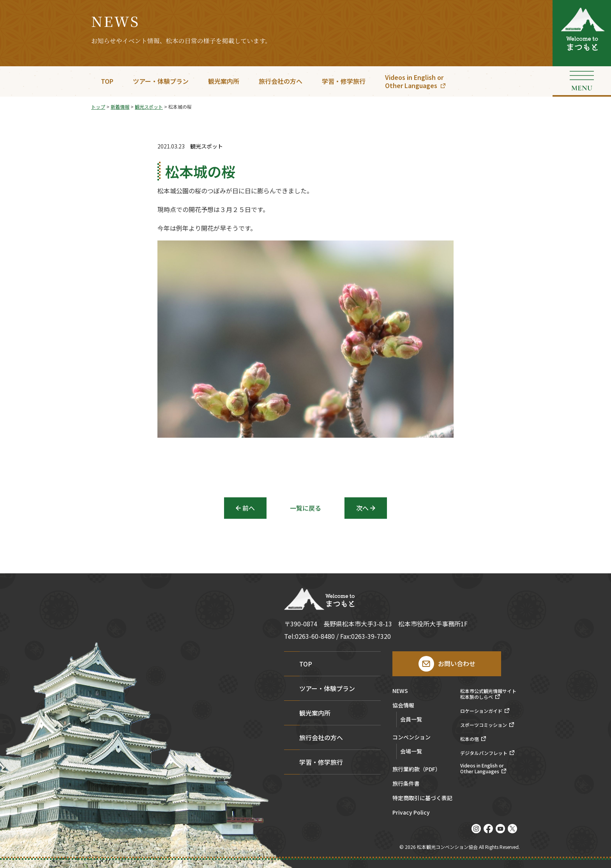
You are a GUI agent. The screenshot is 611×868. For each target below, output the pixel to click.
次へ (362, 508)
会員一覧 (411, 719)
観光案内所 (224, 81)
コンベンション (411, 738)
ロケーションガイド (481, 711)
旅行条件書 (406, 784)
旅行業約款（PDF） (417, 770)
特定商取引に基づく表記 (422, 798)
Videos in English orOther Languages (414, 81)
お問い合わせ (457, 663)
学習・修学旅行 (344, 81)
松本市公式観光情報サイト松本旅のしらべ (488, 694)
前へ (249, 508)
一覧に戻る (305, 508)
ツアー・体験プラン (161, 81)
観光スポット (207, 146)
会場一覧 (411, 751)
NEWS (400, 691)
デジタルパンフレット (484, 753)
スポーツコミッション (484, 725)
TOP (107, 81)
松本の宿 (470, 739)
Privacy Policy (411, 813)
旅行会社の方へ (281, 81)
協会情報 (403, 706)
